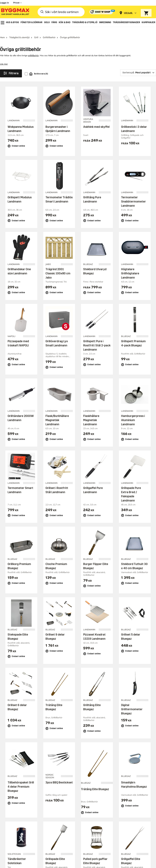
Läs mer (4, 57)
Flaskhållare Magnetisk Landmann (91, 413)
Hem (2, 31)
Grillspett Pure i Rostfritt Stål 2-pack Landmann (97, 339)
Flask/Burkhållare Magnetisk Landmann (57, 413)
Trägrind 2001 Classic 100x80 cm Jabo (58, 267)
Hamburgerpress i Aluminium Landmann (133, 413)
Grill (36, 31)
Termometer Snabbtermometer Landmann (133, 195)
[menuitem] (3, 23)
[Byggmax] (15, 12)
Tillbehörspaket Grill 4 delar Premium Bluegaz (21, 780)
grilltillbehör (33, 49)
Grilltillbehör (49, 31)
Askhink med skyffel (96, 120)
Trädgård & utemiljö (19, 31)
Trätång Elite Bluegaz (95, 782)
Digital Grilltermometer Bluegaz (132, 703)
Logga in (4, 3)
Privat (16, 3)
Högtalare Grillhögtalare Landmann (130, 267)
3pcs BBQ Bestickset (59, 776)
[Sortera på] (138, 66)
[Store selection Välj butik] (128, 13)
